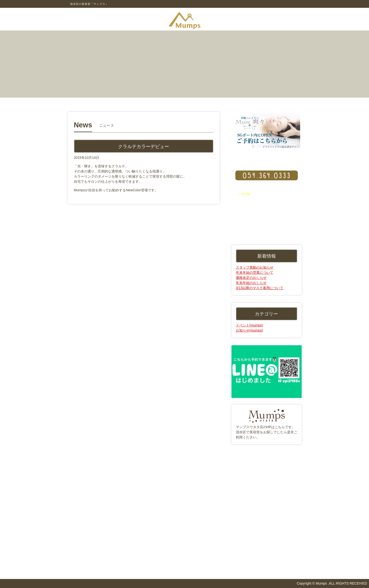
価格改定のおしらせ (251, 278)
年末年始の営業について (255, 273)
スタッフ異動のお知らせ (255, 267)
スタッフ (199, 101)
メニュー (121, 101)
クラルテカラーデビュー (144, 146)
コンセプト (82, 101)
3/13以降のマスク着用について (260, 288)
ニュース (238, 101)
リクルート (277, 101)
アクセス (160, 101)
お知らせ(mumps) (249, 330)
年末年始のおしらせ (251, 283)
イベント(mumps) (249, 325)
